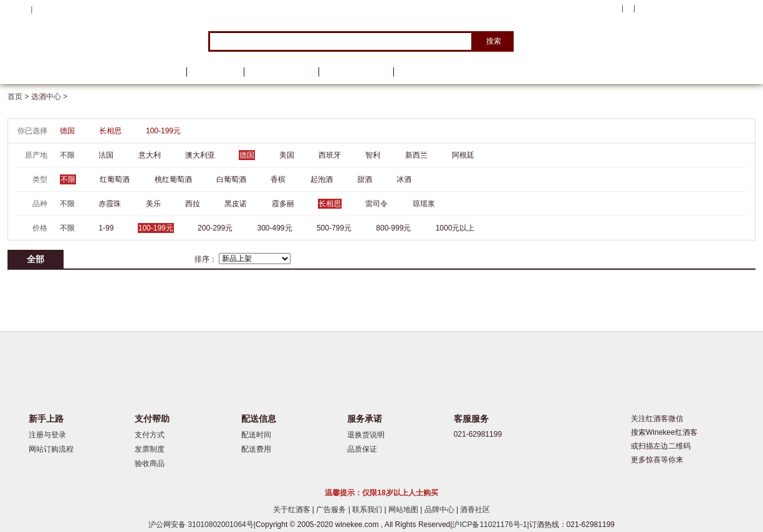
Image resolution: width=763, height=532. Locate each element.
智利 (373, 155)
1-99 (106, 228)
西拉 (193, 204)
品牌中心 (440, 510)
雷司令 (377, 204)
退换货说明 (366, 435)
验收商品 (150, 463)
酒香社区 (475, 510)
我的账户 (602, 9)
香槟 (278, 179)
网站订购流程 (51, 449)
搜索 (494, 41)
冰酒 (404, 179)
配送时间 (256, 435)
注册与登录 (47, 435)
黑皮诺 (236, 204)
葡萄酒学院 (356, 72)
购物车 (680, 9)
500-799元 (334, 228)
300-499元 (275, 228)
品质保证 (362, 449)
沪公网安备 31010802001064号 (201, 525)
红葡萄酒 (115, 179)
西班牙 (330, 155)
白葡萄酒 (231, 179)
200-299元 (215, 228)
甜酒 (365, 179)
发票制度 (150, 449)
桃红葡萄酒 (173, 179)
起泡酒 (322, 179)
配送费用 (256, 449)
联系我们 (368, 510)
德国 (67, 131)
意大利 (150, 155)
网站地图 (404, 510)
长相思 (110, 131)
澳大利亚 (200, 155)
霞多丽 (283, 204)
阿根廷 (463, 155)
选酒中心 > (49, 97)
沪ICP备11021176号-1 (489, 525)
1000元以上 (455, 228)
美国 (287, 155)
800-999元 (393, 228)
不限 (67, 155)
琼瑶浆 (424, 204)
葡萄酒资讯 (281, 72)
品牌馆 (215, 72)
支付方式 (150, 435)
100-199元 (163, 131)
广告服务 (332, 510)
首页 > (19, 97)
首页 (162, 72)
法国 (106, 155)
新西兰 (416, 155)
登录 (42, 9)
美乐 (153, 204)
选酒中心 (73, 72)
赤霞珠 (110, 204)
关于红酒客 (293, 510)
